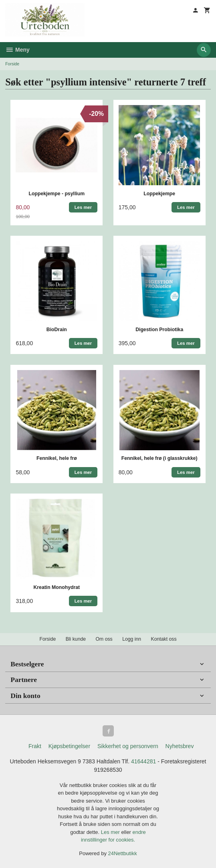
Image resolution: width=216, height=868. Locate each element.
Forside (12, 64)
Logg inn (132, 639)
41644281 (143, 761)
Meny (17, 50)
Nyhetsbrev (180, 746)
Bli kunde (76, 639)
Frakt (35, 746)
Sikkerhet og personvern (128, 746)
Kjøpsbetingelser (69, 746)
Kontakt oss (164, 639)
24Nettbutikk (123, 853)
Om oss (104, 639)
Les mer (111, 832)
